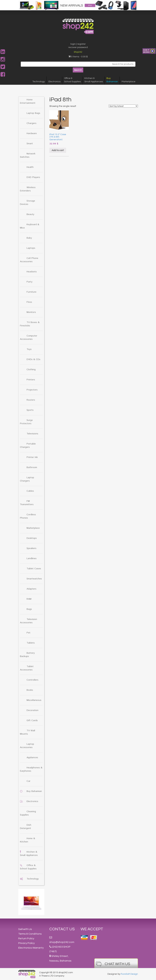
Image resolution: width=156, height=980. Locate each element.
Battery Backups (27, 655)
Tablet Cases (34, 569)
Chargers (31, 123)
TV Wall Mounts (27, 732)
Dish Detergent (26, 827)
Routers (31, 400)
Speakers (31, 548)
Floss (29, 302)
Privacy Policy (26, 943)
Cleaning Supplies (28, 813)
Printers (31, 380)
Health (30, 167)
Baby (29, 238)
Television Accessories (28, 621)
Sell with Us (25, 929)
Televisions (32, 434)
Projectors (32, 390)
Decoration (32, 710)
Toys (29, 349)
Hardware (32, 133)
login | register (78, 44)
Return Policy (26, 938)
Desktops (32, 538)
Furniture (31, 292)
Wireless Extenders (28, 189)
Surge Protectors (26, 422)
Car (28, 781)
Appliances (32, 758)
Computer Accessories (29, 337)
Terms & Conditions (30, 934)
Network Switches (28, 155)
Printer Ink (32, 457)
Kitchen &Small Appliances (94, 80)
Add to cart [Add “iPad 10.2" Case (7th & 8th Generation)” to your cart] (58, 150)
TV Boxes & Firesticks (30, 324)
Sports (30, 410)
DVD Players (33, 177)
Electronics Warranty (31, 948)
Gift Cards (32, 720)
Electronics (54, 82)
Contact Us (62, 929)
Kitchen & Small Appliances (29, 854)
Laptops (31, 248)
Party (29, 282)
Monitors (31, 312)
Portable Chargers (28, 445)
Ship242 (78, 52)
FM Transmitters (27, 503)
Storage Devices (27, 203)
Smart (30, 144)
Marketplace (129, 82)
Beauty (30, 214)
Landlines (32, 558)
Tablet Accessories (27, 668)
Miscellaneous (34, 700)
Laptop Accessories (27, 746)
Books (30, 690)
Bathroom (32, 467)
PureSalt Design (129, 974)
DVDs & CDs (33, 359)
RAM (29, 599)
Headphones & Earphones (31, 769)
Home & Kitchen (27, 840)
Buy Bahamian (34, 791)
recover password (78, 47)
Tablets (31, 643)
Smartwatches (34, 579)
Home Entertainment (28, 101)
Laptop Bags (33, 113)
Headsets (32, 272)
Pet (28, 633)
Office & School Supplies (28, 867)
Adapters (31, 589)
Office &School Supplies (72, 80)
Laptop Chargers (27, 479)
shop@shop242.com (62, 942)
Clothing (31, 370)
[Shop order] (123, 106)
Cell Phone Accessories (29, 260)
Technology (39, 82)
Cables (30, 491)
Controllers (32, 680)
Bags (29, 609)
